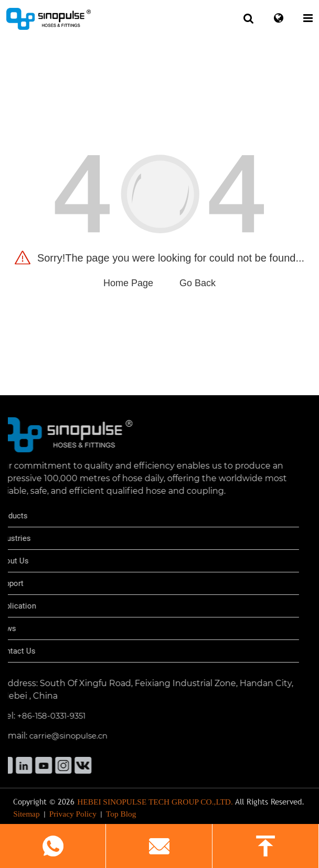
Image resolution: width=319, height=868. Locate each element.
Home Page (128, 283)
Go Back (198, 283)
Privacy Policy (73, 818)
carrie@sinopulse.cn (51, 736)
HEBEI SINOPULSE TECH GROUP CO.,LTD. (155, 806)
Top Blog (121, 818)
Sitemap (26, 818)
